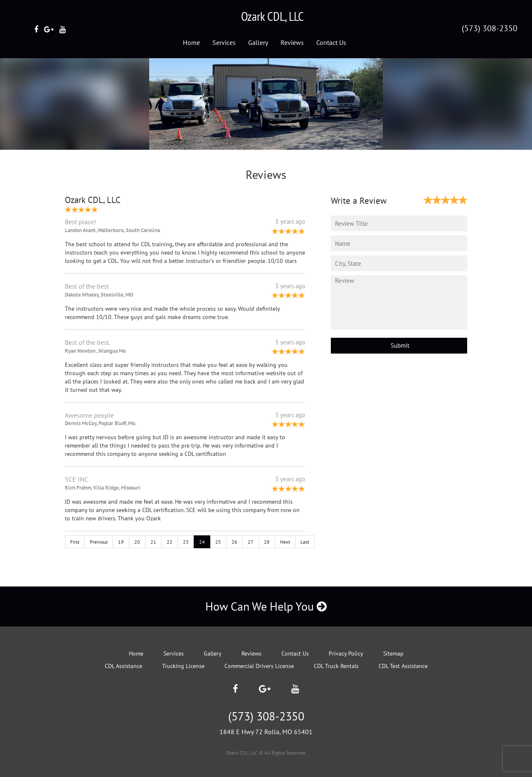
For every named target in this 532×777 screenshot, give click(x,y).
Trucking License (183, 666)
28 (267, 542)
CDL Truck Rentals (336, 666)
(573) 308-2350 (490, 28)
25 (218, 542)
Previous (99, 542)
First (75, 542)
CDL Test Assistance (403, 666)
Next (285, 542)
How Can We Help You (266, 606)
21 (153, 542)
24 (202, 542)
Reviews (292, 42)
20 (137, 542)
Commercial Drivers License (259, 666)
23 (186, 542)
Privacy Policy (346, 653)
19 (121, 542)
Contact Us (331, 42)
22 (170, 542)
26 (234, 542)
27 (251, 542)
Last (305, 542)
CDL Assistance (123, 666)
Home (191, 42)
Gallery (258, 42)
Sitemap (393, 653)
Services (224, 42)
